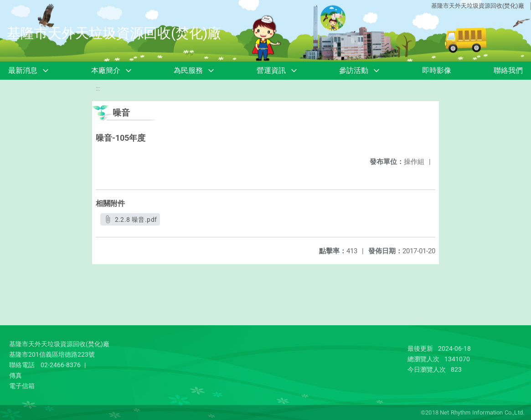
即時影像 (437, 70)
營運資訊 (271, 70)
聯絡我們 (508, 70)
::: (98, 89)
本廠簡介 (106, 70)
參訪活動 (354, 70)
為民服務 (188, 70)
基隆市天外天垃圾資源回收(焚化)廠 (478, 6)
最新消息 (23, 70)
